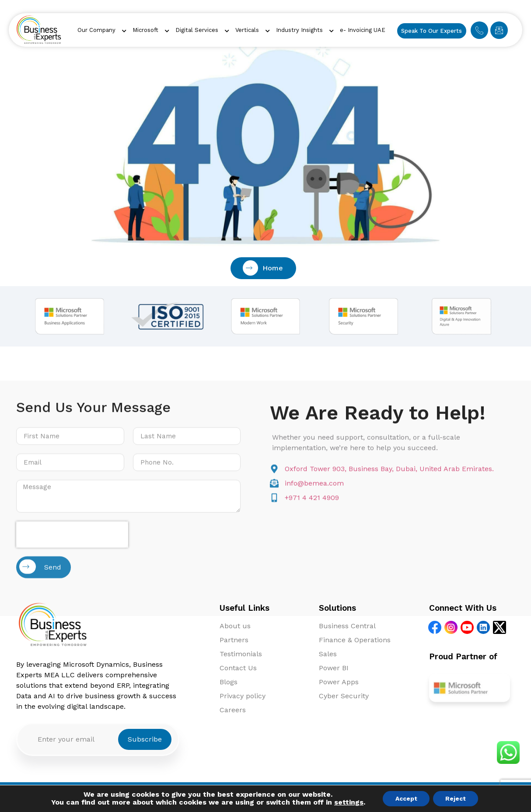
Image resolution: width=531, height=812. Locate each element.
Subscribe (145, 739)
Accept (405, 798)
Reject (456, 798)
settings (347, 802)
